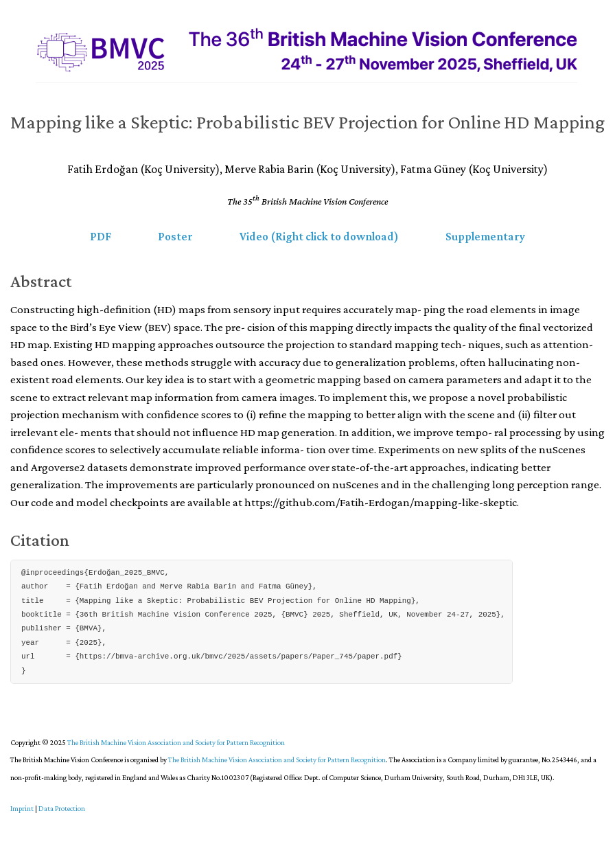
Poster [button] (175, 237)
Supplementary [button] (485, 237)
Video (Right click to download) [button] (319, 237)
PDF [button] (101, 237)
